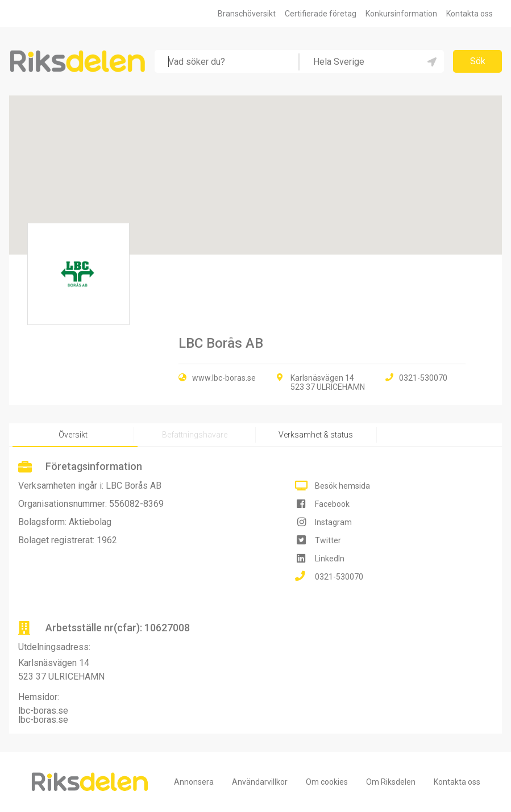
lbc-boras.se (43, 711)
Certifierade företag (321, 14)
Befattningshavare (195, 435)
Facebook (332, 504)
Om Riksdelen (391, 782)
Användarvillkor (260, 782)
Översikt (73, 435)
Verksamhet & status (316, 435)
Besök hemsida (342, 486)
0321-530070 (339, 577)
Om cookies (327, 782)
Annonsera (194, 782)
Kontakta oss (470, 14)
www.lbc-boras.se (224, 378)
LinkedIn (330, 559)
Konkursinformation (401, 14)
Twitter (328, 540)
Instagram (333, 522)
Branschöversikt (247, 14)
